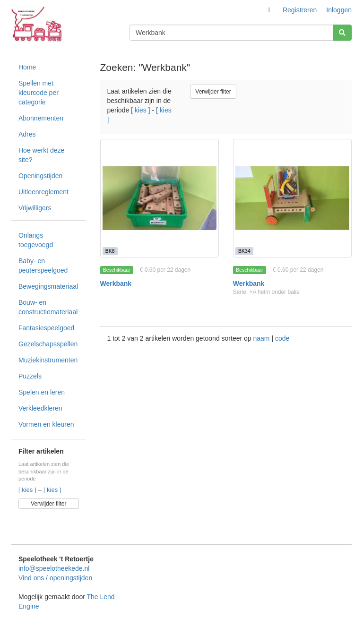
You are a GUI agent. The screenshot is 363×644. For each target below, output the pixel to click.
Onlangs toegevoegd (36, 240)
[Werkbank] (160, 198)
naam (262, 338)
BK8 (110, 251)
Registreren (300, 10)
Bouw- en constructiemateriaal (48, 307)
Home (27, 67)
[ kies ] (28, 490)
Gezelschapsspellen (48, 344)
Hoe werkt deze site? (41, 155)
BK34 (244, 251)
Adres (27, 134)
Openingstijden (40, 176)
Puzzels (30, 376)
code (282, 338)
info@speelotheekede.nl (54, 568)
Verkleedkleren (40, 408)
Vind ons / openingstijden (55, 578)
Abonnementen (41, 118)
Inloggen (339, 10)
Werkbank (116, 283)
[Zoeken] (342, 33)
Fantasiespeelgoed (46, 328)
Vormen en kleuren (46, 424)
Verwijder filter (48, 504)
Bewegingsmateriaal (48, 286)
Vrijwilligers (35, 208)
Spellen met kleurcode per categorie (39, 93)
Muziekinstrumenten (48, 360)
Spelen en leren (42, 392)
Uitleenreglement (43, 192)
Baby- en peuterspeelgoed (43, 266)
